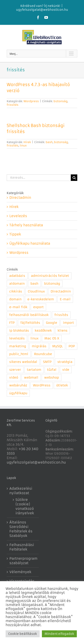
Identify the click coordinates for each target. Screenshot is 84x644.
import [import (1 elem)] (68, 323)
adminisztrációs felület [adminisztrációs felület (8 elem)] (50, 276)
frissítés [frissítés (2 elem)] (61, 315)
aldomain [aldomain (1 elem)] (17, 284)
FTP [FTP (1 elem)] (12, 323)
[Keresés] (74, 178)
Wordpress (31, 101)
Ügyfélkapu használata (30, 243)
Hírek (27, 142)
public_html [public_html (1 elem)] (19, 354)
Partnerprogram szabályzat (23, 561)
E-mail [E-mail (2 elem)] (65, 299)
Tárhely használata (26, 225)
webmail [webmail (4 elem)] (31, 378)
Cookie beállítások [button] (23, 634)
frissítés (13, 105)
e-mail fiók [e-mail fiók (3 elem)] (18, 307)
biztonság (60, 101)
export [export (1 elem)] (38, 307)
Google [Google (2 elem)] (52, 323)
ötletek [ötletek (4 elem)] (62, 385)
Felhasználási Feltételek (22, 547)
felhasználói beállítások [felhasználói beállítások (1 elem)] (29, 315)
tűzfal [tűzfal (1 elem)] (52, 370)
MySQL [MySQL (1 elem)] (57, 346)
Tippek (15, 234)
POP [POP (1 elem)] (72, 346)
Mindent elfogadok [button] (59, 634)
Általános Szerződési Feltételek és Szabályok (21, 529)
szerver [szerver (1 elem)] (15, 370)
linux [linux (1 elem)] (34, 338)
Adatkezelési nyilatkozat (21, 491)
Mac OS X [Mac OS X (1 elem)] (52, 338)
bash (49, 142)
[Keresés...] (39, 178)
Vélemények (20, 572)
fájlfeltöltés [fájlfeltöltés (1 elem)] (30, 323)
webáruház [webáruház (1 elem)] (18, 385)
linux (23, 145)
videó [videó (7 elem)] (14, 378)
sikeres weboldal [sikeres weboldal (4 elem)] (23, 362)
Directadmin (20, 198)
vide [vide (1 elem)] (66, 370)
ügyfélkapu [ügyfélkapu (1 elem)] (18, 393)
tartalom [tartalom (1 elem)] (34, 370)
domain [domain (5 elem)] (15, 299)
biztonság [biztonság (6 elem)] (52, 284)
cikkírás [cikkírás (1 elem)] (16, 291)
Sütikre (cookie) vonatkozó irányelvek (25, 506)
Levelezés (18, 216)
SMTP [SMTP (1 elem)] (47, 362)
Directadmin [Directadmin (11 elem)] (61, 291)
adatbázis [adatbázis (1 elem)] (17, 276)
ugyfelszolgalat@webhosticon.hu (42, 10)
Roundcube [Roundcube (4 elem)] (43, 354)
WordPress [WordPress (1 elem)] (42, 385)
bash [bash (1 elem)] (34, 284)
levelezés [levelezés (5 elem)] (17, 338)
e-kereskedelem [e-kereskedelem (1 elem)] (41, 299)
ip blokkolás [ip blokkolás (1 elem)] (19, 331)
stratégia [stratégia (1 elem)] (65, 362)
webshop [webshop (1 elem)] (52, 378)
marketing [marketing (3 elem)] (18, 346)
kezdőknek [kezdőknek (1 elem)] (43, 331)
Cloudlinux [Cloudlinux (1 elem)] (36, 291)
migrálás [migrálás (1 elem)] (39, 346)
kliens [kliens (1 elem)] (62, 331)
